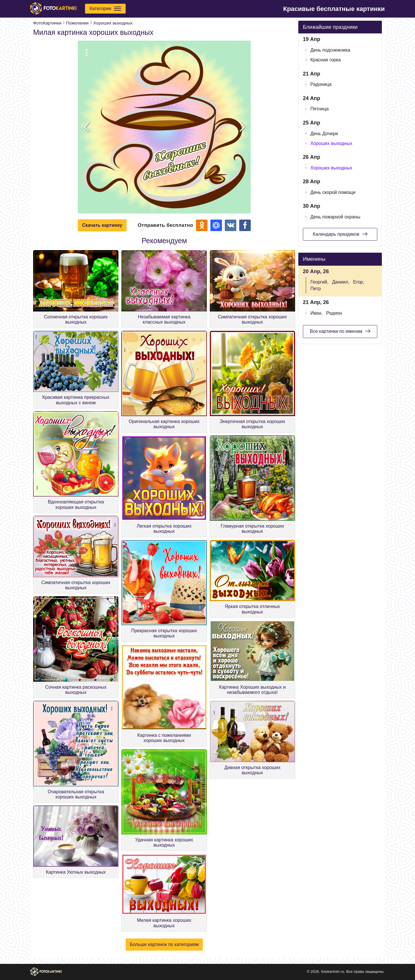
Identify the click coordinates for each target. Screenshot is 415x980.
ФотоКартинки (47, 23)
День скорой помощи (333, 192)
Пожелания (77, 23)
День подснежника (330, 50)
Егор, (359, 282)
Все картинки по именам (340, 331)
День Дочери (324, 134)
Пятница (319, 109)
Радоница (321, 84)
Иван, (316, 313)
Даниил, (341, 282)
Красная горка (326, 60)
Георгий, (319, 282)
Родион (334, 313)
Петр (316, 289)
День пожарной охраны (335, 217)
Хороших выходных (113, 23)
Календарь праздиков (340, 234)
